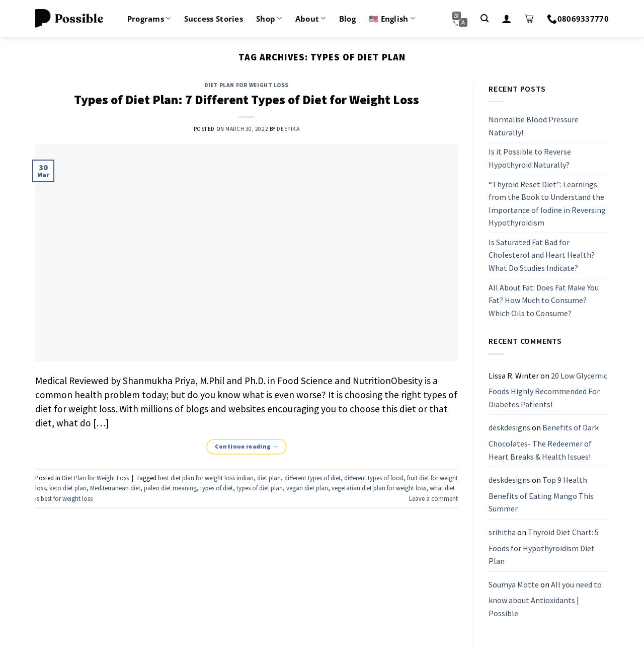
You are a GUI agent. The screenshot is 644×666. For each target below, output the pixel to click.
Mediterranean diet (115, 488)
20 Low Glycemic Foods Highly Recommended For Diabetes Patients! (548, 390)
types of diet (217, 488)
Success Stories (214, 19)
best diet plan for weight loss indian (206, 478)
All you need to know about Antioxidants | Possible (545, 599)
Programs (149, 19)
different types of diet (312, 478)
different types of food (374, 478)
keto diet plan (68, 488)
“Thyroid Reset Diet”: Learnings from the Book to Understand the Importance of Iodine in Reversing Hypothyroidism (547, 204)
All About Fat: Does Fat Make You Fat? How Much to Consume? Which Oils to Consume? (544, 300)
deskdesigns (509, 428)
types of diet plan (260, 488)
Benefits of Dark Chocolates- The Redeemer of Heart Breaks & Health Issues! (544, 442)
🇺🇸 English (392, 19)
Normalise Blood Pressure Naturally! (534, 126)
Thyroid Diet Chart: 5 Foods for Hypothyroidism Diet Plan (544, 546)
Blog (347, 19)
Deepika (288, 129)
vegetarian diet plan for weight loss (379, 488)
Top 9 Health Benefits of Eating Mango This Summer (541, 494)
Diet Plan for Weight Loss (247, 85)
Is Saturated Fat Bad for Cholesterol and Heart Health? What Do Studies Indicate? (542, 255)
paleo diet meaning (170, 488)
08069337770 (578, 19)
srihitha (502, 532)
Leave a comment (433, 498)
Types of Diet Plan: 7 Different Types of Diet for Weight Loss (247, 100)
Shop (269, 19)
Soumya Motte (514, 584)
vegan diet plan (307, 488)
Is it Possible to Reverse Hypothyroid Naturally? (530, 159)
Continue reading (247, 446)
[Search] (485, 18)
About (311, 19)
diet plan (269, 478)
